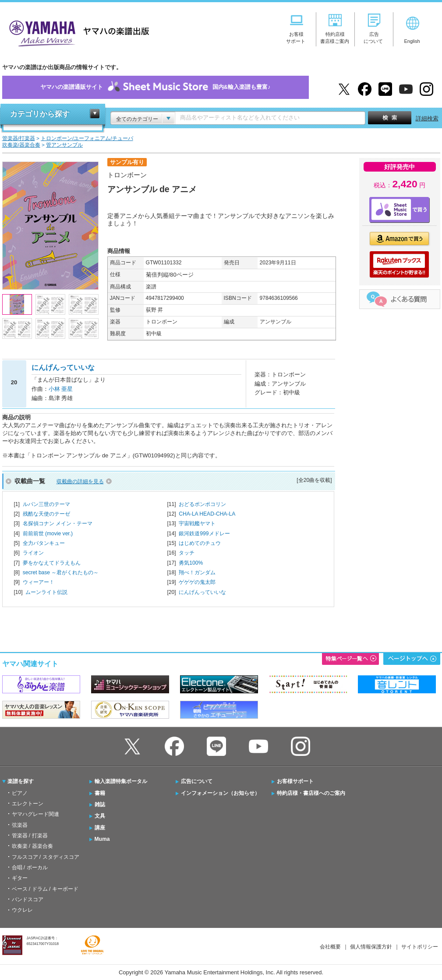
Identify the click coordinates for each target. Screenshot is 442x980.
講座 (100, 828)
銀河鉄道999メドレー (204, 534)
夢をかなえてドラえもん (52, 563)
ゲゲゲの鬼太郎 (197, 582)
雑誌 (100, 804)
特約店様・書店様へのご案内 (311, 793)
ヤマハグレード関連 (35, 814)
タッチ (187, 553)
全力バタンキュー (44, 543)
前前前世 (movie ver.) (48, 534)
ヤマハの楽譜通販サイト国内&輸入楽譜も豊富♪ (156, 87)
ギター (20, 878)
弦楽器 (20, 825)
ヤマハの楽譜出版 (77, 32)
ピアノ (20, 793)
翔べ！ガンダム (197, 573)
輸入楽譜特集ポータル (121, 781)
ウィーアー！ (39, 582)
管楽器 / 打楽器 (30, 836)
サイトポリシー (420, 947)
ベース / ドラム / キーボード (45, 889)
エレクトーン (28, 804)
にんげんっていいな (202, 592)
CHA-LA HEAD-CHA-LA (207, 514)
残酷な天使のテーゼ (46, 514)
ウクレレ (22, 910)
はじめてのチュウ (200, 543)
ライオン (33, 553)
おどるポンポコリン (202, 504)
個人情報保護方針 (371, 947)
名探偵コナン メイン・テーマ (58, 523)
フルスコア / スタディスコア (46, 857)
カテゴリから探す (40, 114)
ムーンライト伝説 (46, 592)
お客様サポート (295, 781)
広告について (197, 781)
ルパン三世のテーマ (46, 504)
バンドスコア (28, 899)
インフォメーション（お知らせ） (220, 793)
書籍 (100, 793)
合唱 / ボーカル (30, 868)
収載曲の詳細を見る (80, 481)
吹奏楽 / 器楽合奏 (32, 846)
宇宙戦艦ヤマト (197, 523)
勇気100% (191, 563)
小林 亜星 (61, 389)
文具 (100, 816)
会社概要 (330, 947)
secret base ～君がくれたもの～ (61, 573)
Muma (102, 839)
